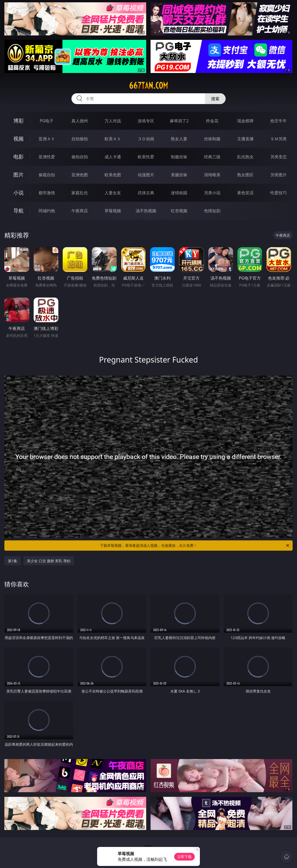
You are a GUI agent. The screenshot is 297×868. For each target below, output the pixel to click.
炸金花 (212, 121)
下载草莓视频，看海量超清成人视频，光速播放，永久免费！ (195, 546)
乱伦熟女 (245, 157)
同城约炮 (47, 211)
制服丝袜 (179, 157)
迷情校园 (179, 193)
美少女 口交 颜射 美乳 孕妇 (49, 561)
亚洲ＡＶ (47, 139)
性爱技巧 (279, 193)
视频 (18, 139)
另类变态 (279, 157)
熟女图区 (245, 175)
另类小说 (212, 193)
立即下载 (184, 857)
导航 (18, 211)
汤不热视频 (146, 211)
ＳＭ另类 (279, 139)
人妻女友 (113, 193)
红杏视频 (179, 211)
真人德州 (80, 121)
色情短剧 (212, 211)
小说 (18, 193)
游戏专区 (146, 121)
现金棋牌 (245, 121)
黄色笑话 (245, 193)
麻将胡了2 (179, 121)
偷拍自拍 (80, 157)
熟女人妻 (179, 139)
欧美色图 (113, 175)
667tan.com (148, 86)
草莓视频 (113, 211)
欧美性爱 (146, 157)
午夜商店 (80, 211)
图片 (18, 175)
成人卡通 (113, 157)
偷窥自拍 (47, 175)
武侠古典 (146, 193)
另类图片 (279, 175)
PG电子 (47, 121)
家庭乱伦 (80, 193)
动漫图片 (146, 175)
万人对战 (113, 121)
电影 (18, 157)
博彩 (18, 121)
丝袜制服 (212, 139)
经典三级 (212, 157)
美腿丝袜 (179, 175)
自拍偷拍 (80, 139)
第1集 (13, 561)
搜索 (215, 99)
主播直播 (245, 139)
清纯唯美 (212, 175)
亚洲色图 (80, 175)
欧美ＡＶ (113, 139)
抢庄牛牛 (279, 121)
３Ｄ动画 (146, 139)
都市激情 (47, 193)
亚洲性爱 (47, 157)
